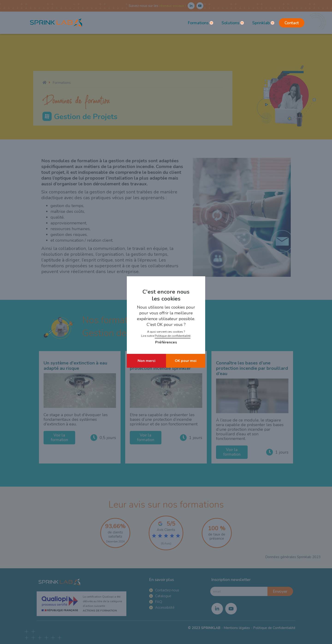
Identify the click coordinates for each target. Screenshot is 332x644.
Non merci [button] (147, 361)
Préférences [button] (166, 342)
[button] (200, 23)
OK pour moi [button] (186, 361)
